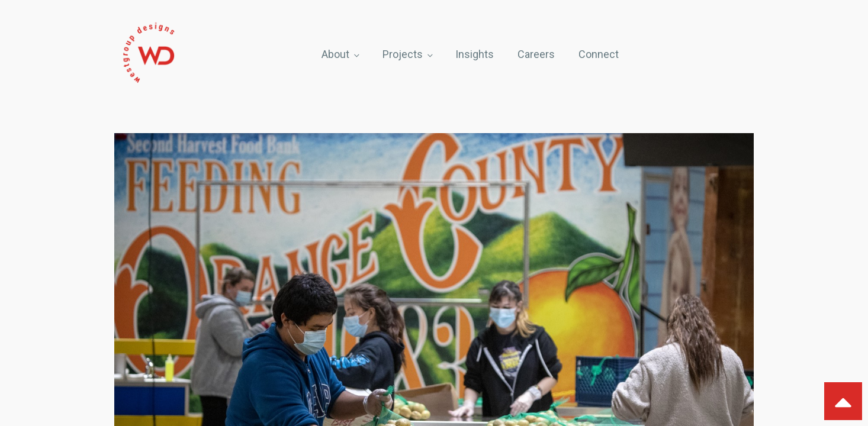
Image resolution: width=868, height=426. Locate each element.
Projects (403, 54)
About (335, 54)
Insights (475, 54)
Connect (599, 54)
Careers (536, 54)
